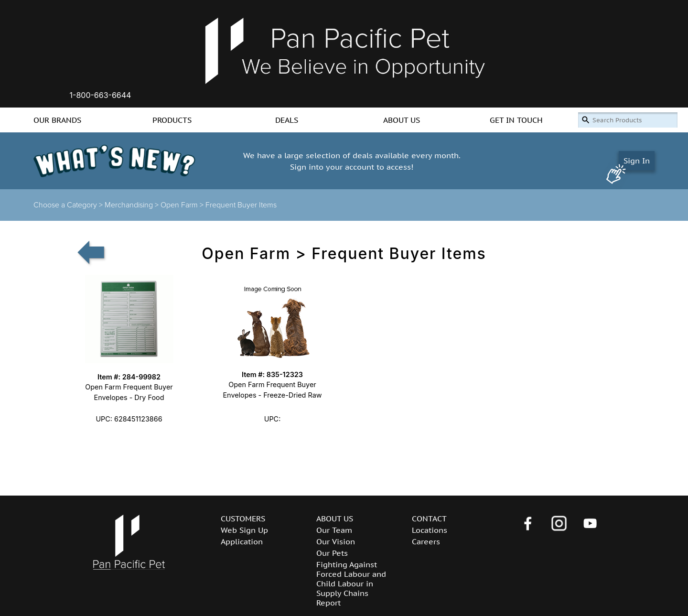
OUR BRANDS (57, 120)
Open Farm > (183, 205)
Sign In (637, 161)
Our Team (334, 530)
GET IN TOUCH (516, 120)
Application (242, 541)
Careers (426, 541)
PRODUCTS (172, 120)
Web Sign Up (244, 530)
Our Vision (336, 541)
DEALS (287, 120)
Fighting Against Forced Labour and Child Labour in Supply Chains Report (351, 584)
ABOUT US (402, 120)
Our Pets (332, 553)
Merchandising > (133, 205)
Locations (430, 530)
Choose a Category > (69, 205)
